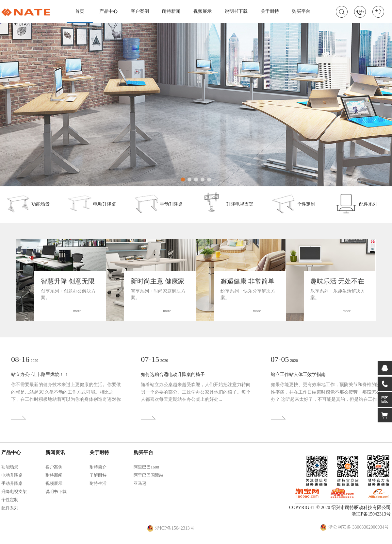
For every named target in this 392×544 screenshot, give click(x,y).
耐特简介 (98, 467)
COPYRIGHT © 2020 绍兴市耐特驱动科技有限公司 (340, 508)
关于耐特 (270, 11)
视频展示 (203, 11)
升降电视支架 (227, 203)
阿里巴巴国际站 (148, 475)
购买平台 (301, 11)
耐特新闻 (171, 11)
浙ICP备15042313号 (371, 514)
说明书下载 (236, 11)
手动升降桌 (158, 203)
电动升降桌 (92, 203)
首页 (80, 16)
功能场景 (28, 203)
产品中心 (108, 11)
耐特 (26, 12)
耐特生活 (98, 483)
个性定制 (293, 203)
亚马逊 (140, 483)
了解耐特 (98, 475)
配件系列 (355, 203)
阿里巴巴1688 (146, 467)
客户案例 (140, 11)
